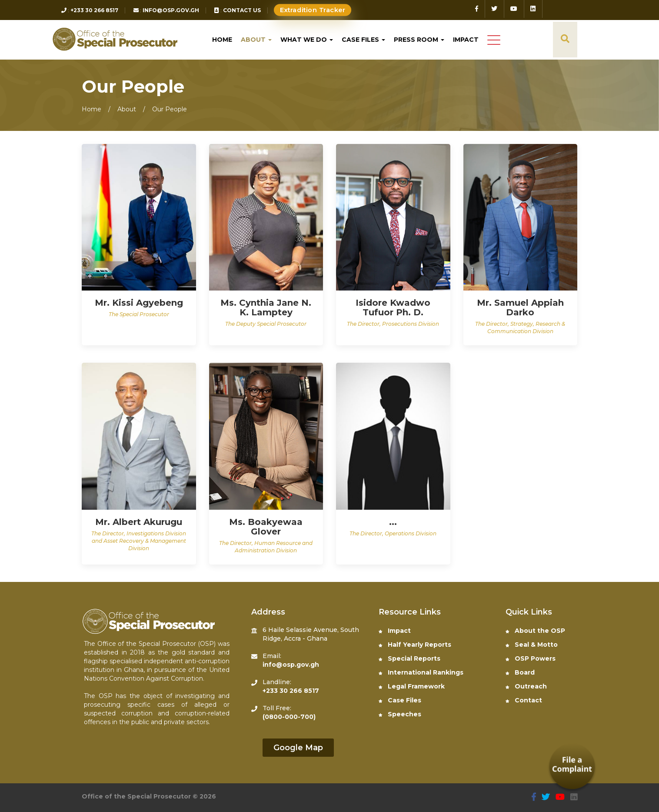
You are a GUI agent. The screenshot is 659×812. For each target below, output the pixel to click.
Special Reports (409, 658)
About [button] (256, 40)
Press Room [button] (419, 40)
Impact (466, 40)
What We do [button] (307, 40)
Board (520, 672)
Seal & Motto (532, 645)
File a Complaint (572, 765)
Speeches (400, 714)
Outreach (526, 686)
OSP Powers (531, 658)
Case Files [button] (363, 40)
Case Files (400, 700)
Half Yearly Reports (415, 645)
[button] (494, 41)
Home (222, 40)
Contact (524, 700)
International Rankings (421, 672)
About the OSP (535, 631)
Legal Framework (412, 686)
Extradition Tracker (313, 10)
